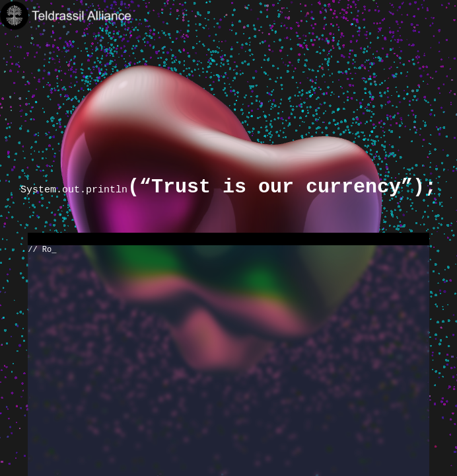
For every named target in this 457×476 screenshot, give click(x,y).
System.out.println (228, 189)
